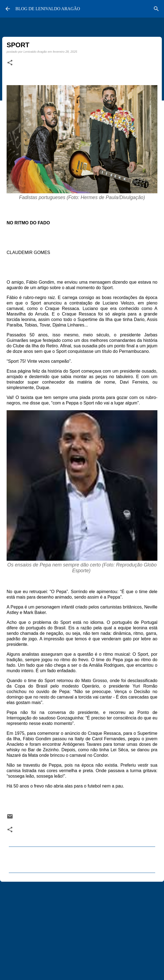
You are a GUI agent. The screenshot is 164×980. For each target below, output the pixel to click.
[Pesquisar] (156, 9)
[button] (10, 63)
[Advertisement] (82, 928)
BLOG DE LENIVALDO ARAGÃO (48, 9)
